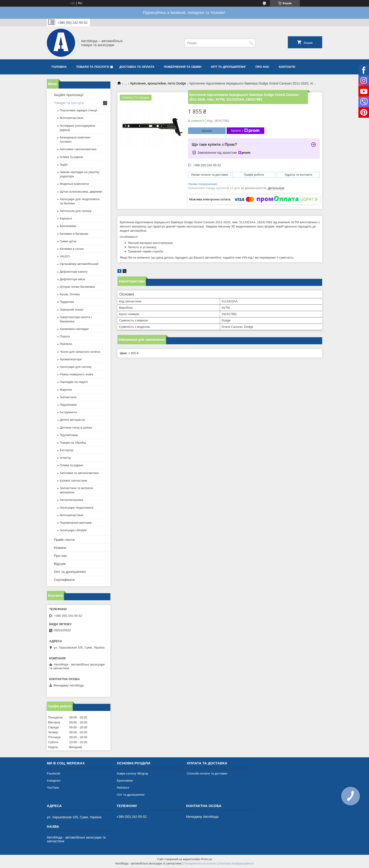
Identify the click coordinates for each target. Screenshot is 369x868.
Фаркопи (66, 390)
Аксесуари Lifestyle (73, 530)
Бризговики (125, 781)
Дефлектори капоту (74, 272)
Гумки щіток (68, 241)
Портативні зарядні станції (78, 110)
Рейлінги (66, 344)
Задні (64, 164)
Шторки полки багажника (77, 287)
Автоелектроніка (71, 500)
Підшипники (68, 405)
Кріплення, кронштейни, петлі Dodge (158, 83)
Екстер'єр (67, 450)
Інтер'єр (65, 458)
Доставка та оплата (137, 67)
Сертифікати (64, 580)
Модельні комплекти (74, 184)
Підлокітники (69, 435)
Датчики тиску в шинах (76, 428)
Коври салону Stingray (132, 773)
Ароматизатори (71, 359)
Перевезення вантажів (76, 523)
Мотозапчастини (71, 118)
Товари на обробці (73, 443)
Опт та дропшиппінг (229, 67)
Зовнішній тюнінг (72, 310)
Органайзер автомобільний (79, 264)
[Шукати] (251, 43)
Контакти (287, 67)
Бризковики (68, 226)
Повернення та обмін (182, 67)
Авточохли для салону (76, 211)
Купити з (245, 131)
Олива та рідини (71, 157)
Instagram (54, 781)
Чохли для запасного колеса (80, 352)
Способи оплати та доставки (207, 773)
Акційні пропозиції (69, 95)
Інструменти (68, 412)
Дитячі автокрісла (72, 420)
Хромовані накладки (74, 329)
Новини (60, 548)
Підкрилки (67, 302)
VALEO (65, 256)
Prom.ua (207, 859)
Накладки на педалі (74, 382)
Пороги (65, 336)
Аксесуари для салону (76, 367)
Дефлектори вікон (72, 279)
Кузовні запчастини (73, 481)
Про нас (263, 67)
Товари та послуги (92, 67)
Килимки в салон (72, 249)
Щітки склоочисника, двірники (81, 192)
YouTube (53, 788)
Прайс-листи (64, 540)
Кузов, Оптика (70, 294)
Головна (59, 67)
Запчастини (68, 397)
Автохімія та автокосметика (79, 473)
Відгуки (60, 564)
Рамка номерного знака (76, 374)
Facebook (54, 773)
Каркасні (66, 218)
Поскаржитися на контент (200, 864)
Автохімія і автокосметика (78, 149)
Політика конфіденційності (237, 864)
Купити (207, 131)
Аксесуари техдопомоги (77, 508)
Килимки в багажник (74, 234)
